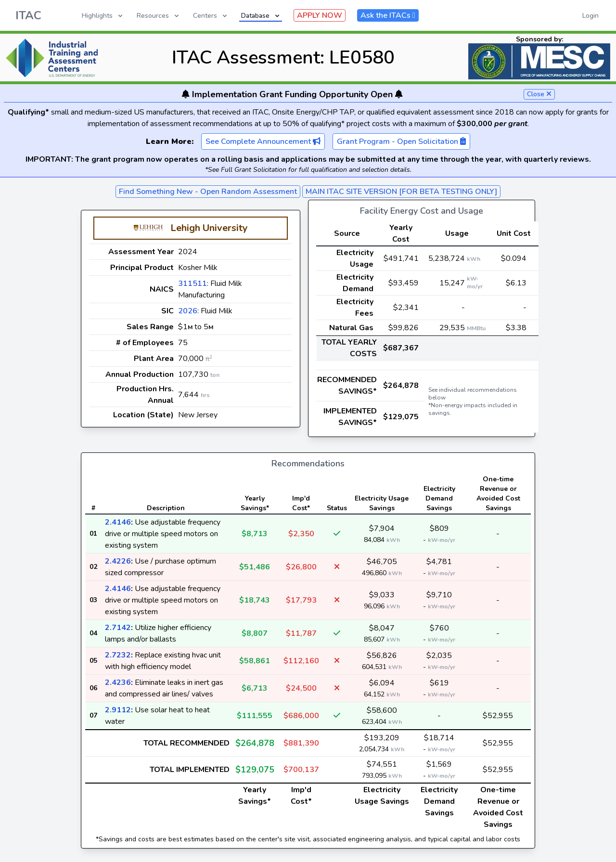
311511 (192, 283)
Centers (211, 16)
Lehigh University (209, 228)
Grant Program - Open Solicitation (401, 142)
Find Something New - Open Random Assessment (208, 192)
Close (539, 94)
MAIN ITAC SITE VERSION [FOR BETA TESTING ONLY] (401, 192)
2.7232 (118, 655)
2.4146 (118, 522)
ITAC (28, 15)
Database (261, 16)
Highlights (103, 16)
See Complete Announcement (263, 142)
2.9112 (118, 710)
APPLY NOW (320, 15)
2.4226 (118, 561)
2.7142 (118, 628)
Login (590, 16)
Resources (159, 16)
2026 (188, 311)
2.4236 (118, 682)
